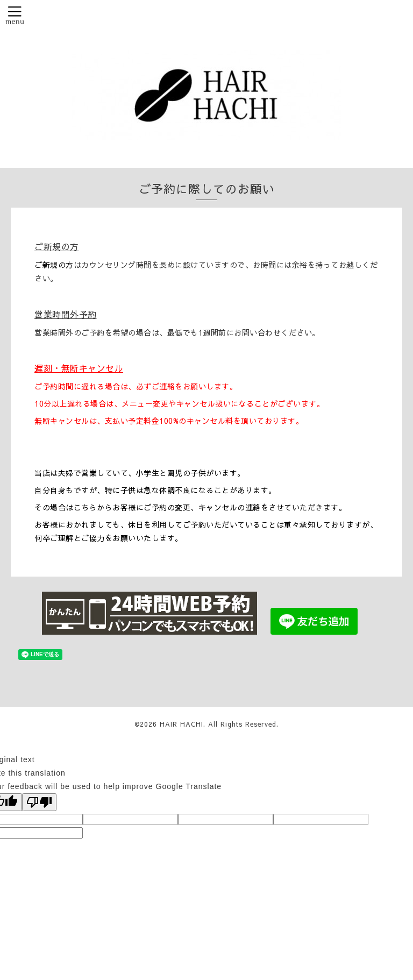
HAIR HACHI (181, 724)
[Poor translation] (39, 802)
